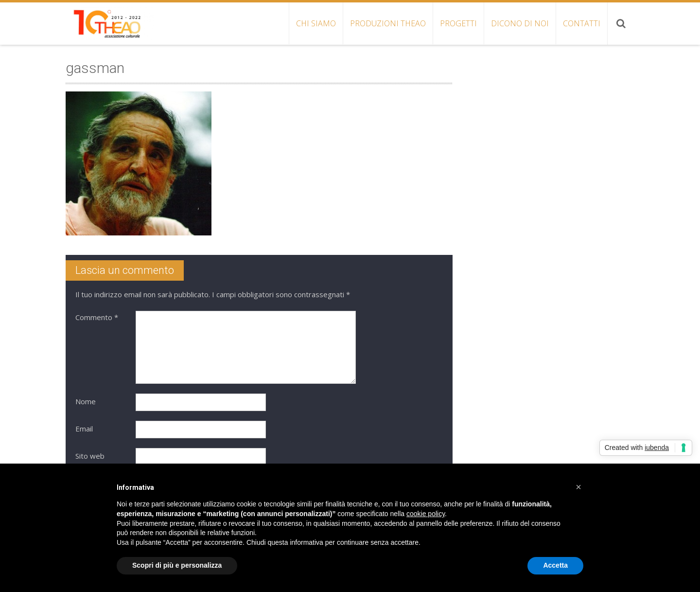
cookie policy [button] (426, 514)
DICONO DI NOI (520, 23)
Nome (86, 401)
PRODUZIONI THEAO (388, 23)
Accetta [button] (555, 565)
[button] (578, 487)
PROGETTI (458, 23)
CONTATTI (582, 23)
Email (84, 429)
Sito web (90, 456)
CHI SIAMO (316, 23)
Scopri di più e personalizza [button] (177, 565)
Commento (97, 317)
